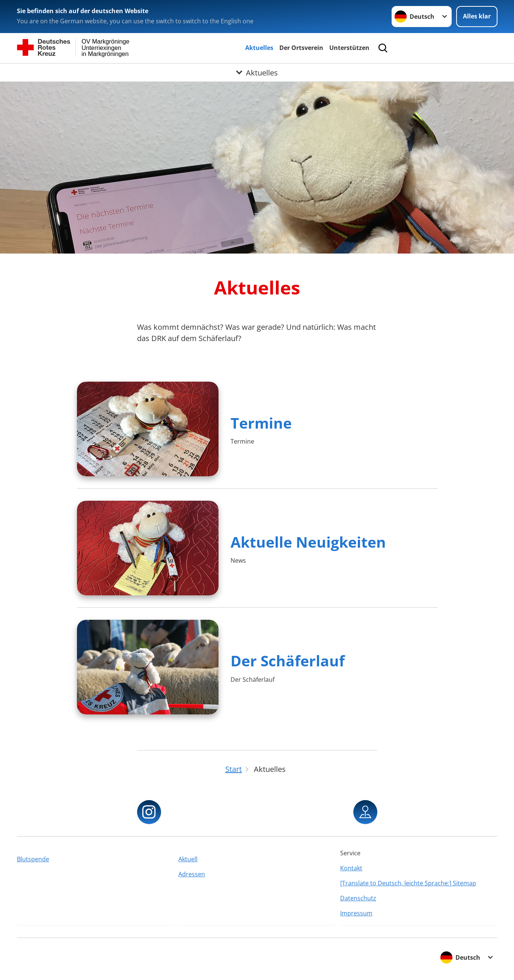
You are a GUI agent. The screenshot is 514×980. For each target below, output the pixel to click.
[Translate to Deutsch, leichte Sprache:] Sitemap (408, 883)
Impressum (356, 913)
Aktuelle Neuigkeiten (308, 542)
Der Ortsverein (301, 48)
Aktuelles (259, 48)
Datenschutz (358, 898)
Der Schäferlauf (288, 661)
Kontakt (351, 868)
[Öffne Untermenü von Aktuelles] (257, 72)
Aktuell (188, 859)
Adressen (192, 874)
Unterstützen (349, 48)
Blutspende (33, 859)
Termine (261, 423)
